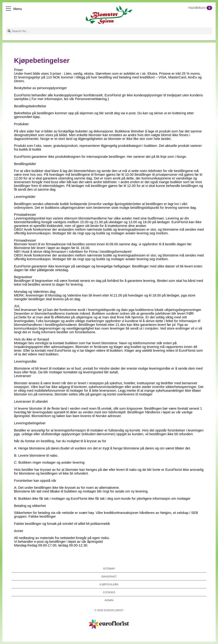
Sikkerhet (109, 576)
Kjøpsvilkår (109, 584)
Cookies (109, 592)
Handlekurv (200, 8)
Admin (109, 600)
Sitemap (109, 568)
